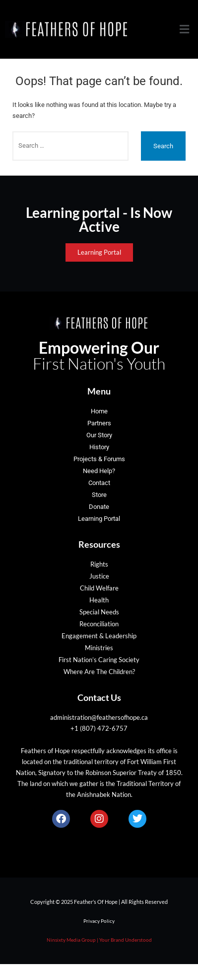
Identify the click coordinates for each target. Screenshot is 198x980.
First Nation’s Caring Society (99, 660)
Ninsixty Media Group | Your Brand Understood (99, 940)
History (99, 447)
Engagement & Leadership (99, 636)
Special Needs (99, 612)
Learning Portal (99, 519)
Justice (99, 576)
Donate (99, 507)
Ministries (99, 648)
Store (99, 495)
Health (99, 600)
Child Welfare (99, 588)
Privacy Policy (99, 921)
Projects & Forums (99, 459)
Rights (99, 564)
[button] (185, 29)
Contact (99, 483)
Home (99, 411)
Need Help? (99, 471)
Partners (99, 423)
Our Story (99, 435)
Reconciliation (99, 624)
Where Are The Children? (99, 672)
